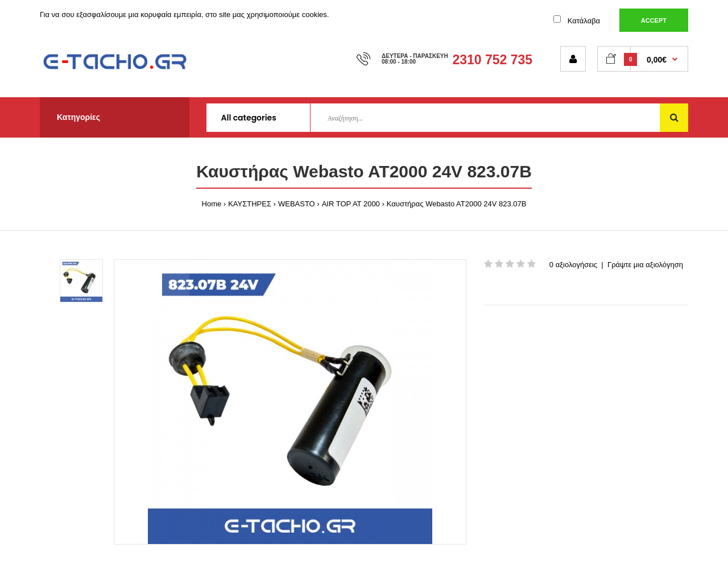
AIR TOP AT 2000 (351, 204)
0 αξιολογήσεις (573, 265)
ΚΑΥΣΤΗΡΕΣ (250, 204)
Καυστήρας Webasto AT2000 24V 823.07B (457, 204)
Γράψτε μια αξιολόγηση (645, 265)
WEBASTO (297, 204)
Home (212, 204)
